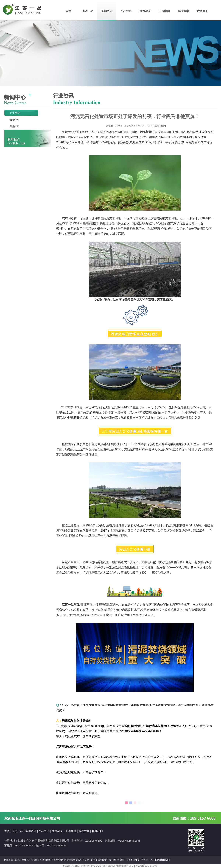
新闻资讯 (107, 11)
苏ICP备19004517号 (91, 866)
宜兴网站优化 (152, 866)
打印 (150, 126)
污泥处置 (12, 126)
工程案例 (164, 11)
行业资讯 (12, 113)
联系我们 (203, 11)
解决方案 (183, 11)
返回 (157, 126)
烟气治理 (12, 120)
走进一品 (88, 11)
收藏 (163, 126)
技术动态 (145, 11)
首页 (69, 11)
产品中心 (126, 11)
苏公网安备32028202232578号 (118, 866)
